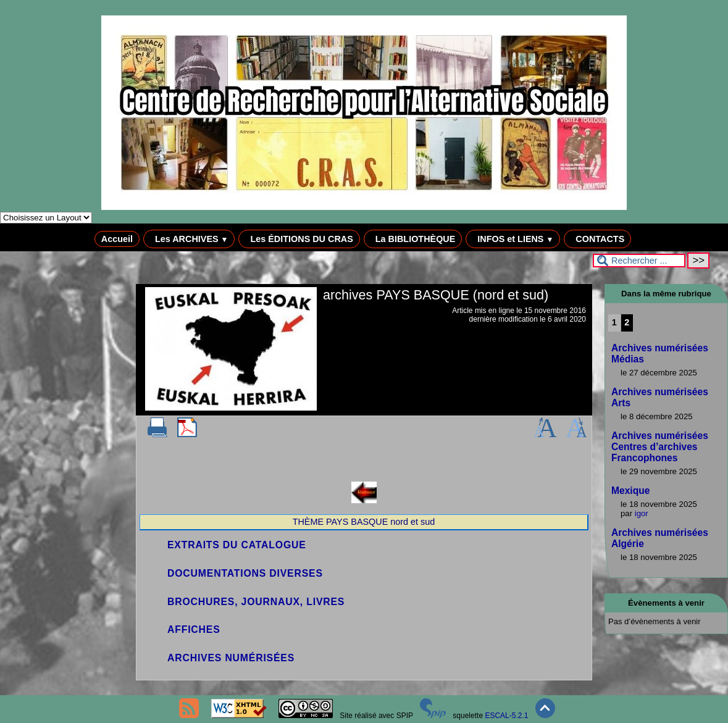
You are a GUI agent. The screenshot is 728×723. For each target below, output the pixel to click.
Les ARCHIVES (189, 239)
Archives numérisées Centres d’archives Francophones (660, 447)
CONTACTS (597, 239)
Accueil (117, 239)
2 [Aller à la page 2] (627, 322)
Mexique (630, 491)
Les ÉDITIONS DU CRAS (299, 239)
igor (642, 513)
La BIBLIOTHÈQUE (413, 239)
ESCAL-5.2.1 (506, 716)
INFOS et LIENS (513, 239)
